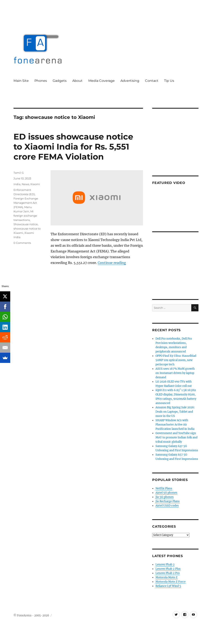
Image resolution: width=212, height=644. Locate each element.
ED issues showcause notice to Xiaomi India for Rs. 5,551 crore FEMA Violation (73, 147)
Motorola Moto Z (167, 577)
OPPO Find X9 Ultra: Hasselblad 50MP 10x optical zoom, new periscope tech (176, 360)
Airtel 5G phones (166, 493)
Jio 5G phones (165, 497)
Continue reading (112, 263)
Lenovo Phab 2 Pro (168, 573)
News (25, 184)
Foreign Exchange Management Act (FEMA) (26, 203)
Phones (41, 81)
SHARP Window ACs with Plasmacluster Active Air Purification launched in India (175, 425)
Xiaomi (35, 184)
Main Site (21, 81)
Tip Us (169, 81)
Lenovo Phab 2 (165, 565)
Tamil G (19, 173)
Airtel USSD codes (167, 506)
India (17, 184)
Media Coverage (101, 81)
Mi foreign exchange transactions (25, 216)
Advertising (130, 81)
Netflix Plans (164, 488)
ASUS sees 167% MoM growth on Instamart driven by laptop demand (175, 373)
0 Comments (22, 243)
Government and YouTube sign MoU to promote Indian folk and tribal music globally (176, 437)
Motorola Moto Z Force (171, 582)
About (77, 81)
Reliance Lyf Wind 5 (168, 586)
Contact (152, 81)
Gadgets (60, 81)
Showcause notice (26, 224)
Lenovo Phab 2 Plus (168, 569)
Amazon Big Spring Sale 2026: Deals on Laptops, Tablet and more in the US (175, 412)
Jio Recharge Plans (168, 501)
